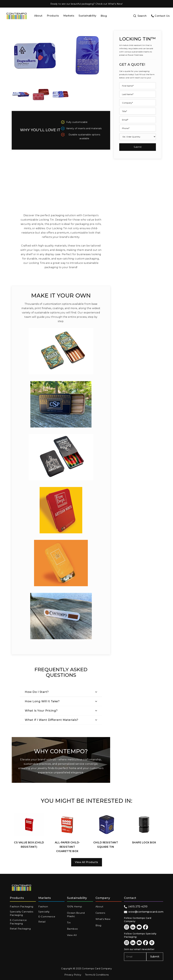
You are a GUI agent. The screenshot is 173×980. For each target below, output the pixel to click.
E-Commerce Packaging (18, 922)
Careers (100, 913)
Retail (42, 922)
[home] (17, 16)
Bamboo (72, 929)
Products (53, 16)
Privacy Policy (73, 975)
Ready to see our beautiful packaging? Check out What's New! (86, 4)
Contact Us (162, 16)
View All (72, 935)
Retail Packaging (20, 929)
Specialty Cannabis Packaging (21, 913)
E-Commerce (47, 917)
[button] (53, 16)
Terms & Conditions (97, 975)
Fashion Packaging (22, 907)
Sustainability (87, 16)
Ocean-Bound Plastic (76, 915)
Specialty (44, 912)
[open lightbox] (21, 95)
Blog (104, 16)
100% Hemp (75, 907)
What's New (103, 919)
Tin (69, 923)
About (38, 16)
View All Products (86, 862)
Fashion (43, 907)
